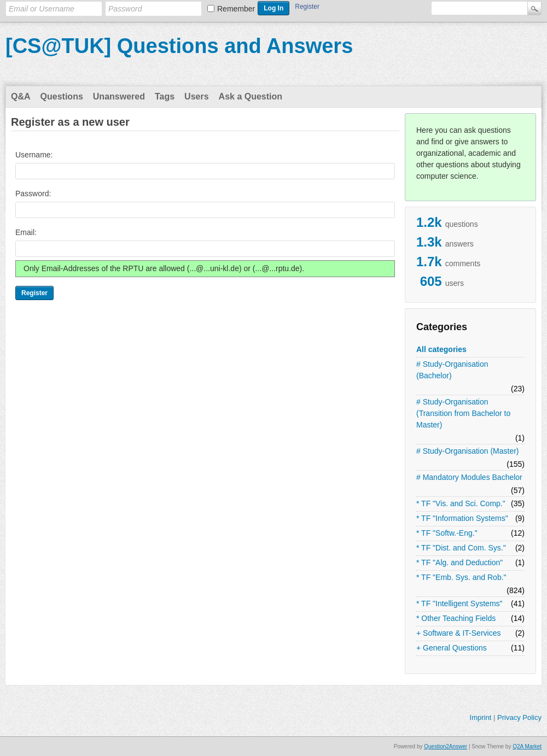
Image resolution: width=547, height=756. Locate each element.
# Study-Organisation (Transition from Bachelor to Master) (463, 413)
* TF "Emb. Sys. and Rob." (461, 577)
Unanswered (119, 96)
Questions (62, 96)
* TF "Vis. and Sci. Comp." (461, 503)
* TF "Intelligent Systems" (459, 603)
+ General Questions (452, 648)
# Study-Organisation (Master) (468, 451)
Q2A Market (527, 746)
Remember (236, 9)
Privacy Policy (519, 717)
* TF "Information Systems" (462, 518)
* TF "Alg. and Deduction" (459, 562)
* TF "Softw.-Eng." (447, 533)
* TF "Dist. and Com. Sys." (461, 548)
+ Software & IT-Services (458, 633)
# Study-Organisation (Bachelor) (452, 370)
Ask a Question (251, 96)
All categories (441, 349)
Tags (165, 96)
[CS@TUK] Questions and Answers (179, 46)
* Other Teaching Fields (456, 618)
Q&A (21, 96)
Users (196, 96)
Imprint (481, 717)
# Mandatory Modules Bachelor (469, 477)
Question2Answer (446, 746)
